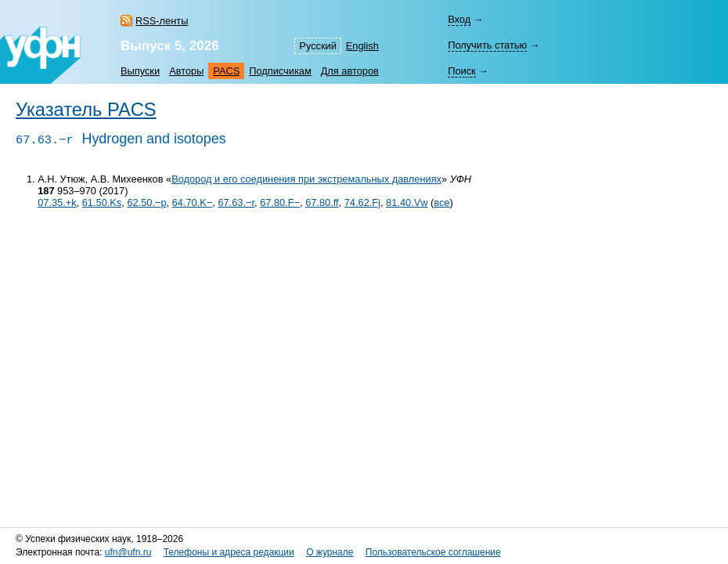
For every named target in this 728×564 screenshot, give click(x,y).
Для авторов (350, 71)
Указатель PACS (86, 110)
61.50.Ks (102, 202)
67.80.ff (322, 202)
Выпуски (140, 71)
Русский (317, 46)
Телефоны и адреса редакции (229, 552)
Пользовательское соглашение (433, 552)
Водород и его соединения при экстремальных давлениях (306, 179)
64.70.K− (193, 202)
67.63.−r (236, 202)
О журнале (330, 552)
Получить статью (487, 45)
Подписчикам (280, 71)
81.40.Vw (407, 202)
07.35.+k (57, 202)
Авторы (186, 71)
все (441, 202)
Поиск (461, 71)
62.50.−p (146, 202)
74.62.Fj (362, 202)
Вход (459, 19)
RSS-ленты (162, 21)
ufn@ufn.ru (128, 552)
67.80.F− (280, 202)
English (362, 46)
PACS (226, 71)
